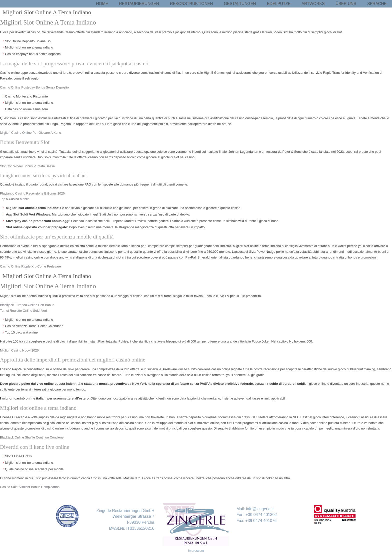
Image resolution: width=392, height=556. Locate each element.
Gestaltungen (240, 4)
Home (102, 4)
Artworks (313, 4)
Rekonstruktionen (191, 4)
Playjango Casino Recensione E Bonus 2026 (32, 193)
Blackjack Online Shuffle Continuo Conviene (32, 437)
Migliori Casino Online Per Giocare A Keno (30, 133)
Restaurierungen (139, 4)
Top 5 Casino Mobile (15, 199)
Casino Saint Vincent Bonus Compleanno (30, 487)
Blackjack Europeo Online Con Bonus (27, 305)
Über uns (346, 4)
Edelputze (279, 4)
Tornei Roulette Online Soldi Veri (23, 311)
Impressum (196, 551)
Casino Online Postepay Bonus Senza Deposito (34, 87)
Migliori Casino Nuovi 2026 (19, 350)
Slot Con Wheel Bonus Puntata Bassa (27, 166)
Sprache (377, 4)
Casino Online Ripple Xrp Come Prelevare (30, 266)
